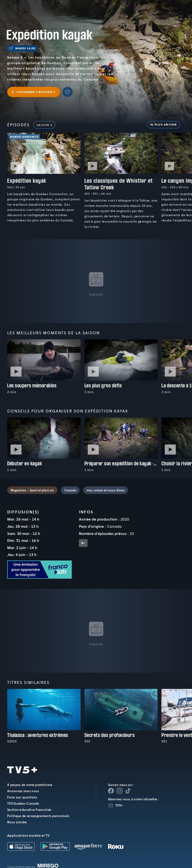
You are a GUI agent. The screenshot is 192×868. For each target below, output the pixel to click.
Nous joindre (17, 822)
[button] (108, 13)
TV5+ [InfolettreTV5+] (119, 805)
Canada (70, 490)
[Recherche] (173, 13)
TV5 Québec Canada (23, 803)
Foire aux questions (22, 797)
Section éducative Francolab (29, 810)
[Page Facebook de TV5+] (111, 791)
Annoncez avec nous (23, 791)
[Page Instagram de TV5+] (120, 791)
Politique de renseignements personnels (38, 816)
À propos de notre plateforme (30, 785)
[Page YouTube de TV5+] (128, 791)
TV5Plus (29, 9)
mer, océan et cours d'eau (106, 490)
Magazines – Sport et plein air (32, 490)
